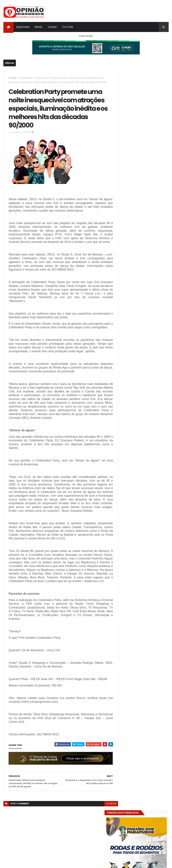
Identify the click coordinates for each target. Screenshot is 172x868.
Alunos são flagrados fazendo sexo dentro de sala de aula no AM (150, 519)
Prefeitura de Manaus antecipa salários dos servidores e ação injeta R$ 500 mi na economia (150, 505)
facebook (105, 841)
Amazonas (23, 27)
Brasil (39, 27)
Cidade (52, 27)
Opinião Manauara (135, 552)
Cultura (68, 27)
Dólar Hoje (123, 633)
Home (12, 78)
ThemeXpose (22, 863)
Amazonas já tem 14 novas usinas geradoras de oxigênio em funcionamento (150, 532)
